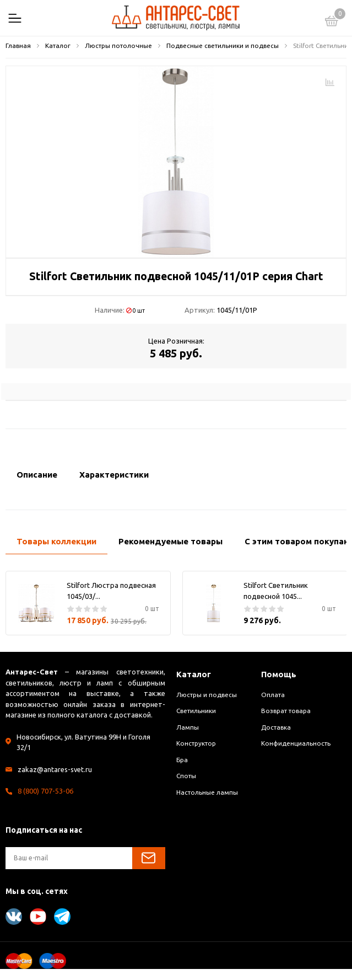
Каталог (194, 674)
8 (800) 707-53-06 (45, 791)
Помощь (279, 674)
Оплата (273, 695)
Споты (186, 776)
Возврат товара (286, 711)
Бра (182, 760)
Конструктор (196, 743)
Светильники (196, 711)
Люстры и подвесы (207, 695)
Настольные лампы (207, 792)
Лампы (188, 727)
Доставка (276, 727)
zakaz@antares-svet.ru (55, 769)
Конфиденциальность (296, 743)
